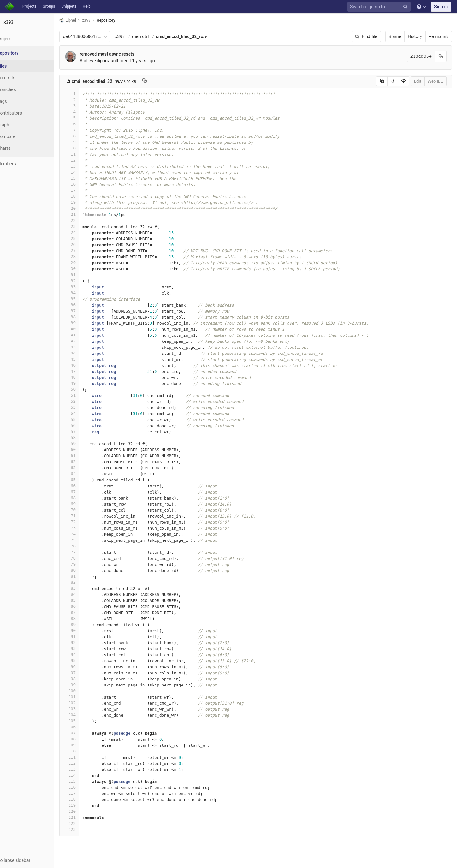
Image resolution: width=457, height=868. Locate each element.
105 (85, 721)
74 (85, 534)
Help (87, 6)
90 (85, 630)
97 (85, 673)
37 (85, 311)
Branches (22, 89)
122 (85, 823)
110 (85, 751)
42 (85, 341)
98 (85, 679)
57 (85, 431)
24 (85, 232)
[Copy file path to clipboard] (160, 81)
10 (85, 148)
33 (85, 287)
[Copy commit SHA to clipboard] (441, 56)
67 (85, 492)
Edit (418, 81)
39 (85, 323)
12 (85, 160)
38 (85, 317)
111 (85, 757)
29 (85, 263)
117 (85, 793)
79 (85, 564)
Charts (19, 148)
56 (85, 425)
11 (85, 154)
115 (85, 781)
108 (85, 739)
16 (85, 184)
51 (85, 395)
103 (85, 709)
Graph (19, 125)
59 (85, 444)
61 (85, 456)
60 (85, 450)
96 (85, 667)
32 (85, 281)
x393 (135, 36)
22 (85, 220)
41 (85, 335)
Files (17, 66)
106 (85, 727)
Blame (395, 36)
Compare (22, 136)
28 (85, 257)
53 (85, 407)
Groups (49, 6)
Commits (22, 78)
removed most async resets (122, 54)
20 (85, 208)
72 (85, 522)
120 (85, 811)
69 (85, 504)
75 (85, 540)
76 (85, 546)
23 (85, 226)
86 (85, 606)
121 (85, 817)
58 (85, 437)
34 (85, 293)
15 (85, 178)
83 (85, 588)
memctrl (156, 36)
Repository (122, 20)
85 (85, 600)
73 (85, 528)
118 (85, 799)
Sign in (441, 7)
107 (85, 733)
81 (85, 576)
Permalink (439, 36)
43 (85, 347)
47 (85, 371)
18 (85, 196)
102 (85, 703)
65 (85, 480)
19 (85, 202)
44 (85, 353)
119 (85, 805)
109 (85, 745)
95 (85, 661)
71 (85, 516)
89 (85, 624)
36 (85, 305)
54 (85, 413)
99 (85, 685)
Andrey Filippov (110, 61)
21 (85, 214)
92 (85, 643)
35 (85, 299)
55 (85, 419)
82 (85, 582)
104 (85, 715)
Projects (29, 6)
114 (85, 775)
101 (85, 697)
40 (85, 329)
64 (85, 474)
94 (85, 655)
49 (85, 383)
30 (85, 269)
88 (85, 618)
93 (85, 649)
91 (85, 636)
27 (85, 251)
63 (85, 468)
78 (85, 558)
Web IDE (435, 81)
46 (85, 365)
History (415, 36)
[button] (35, 860)
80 (85, 570)
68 (85, 498)
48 (85, 377)
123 (85, 829)
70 (85, 510)
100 (85, 691)
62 (85, 462)
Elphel (83, 20)
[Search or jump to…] (380, 7)
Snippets (69, 6)
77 (85, 552)
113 (85, 769)
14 (85, 172)
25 (85, 239)
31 (85, 275)
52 (85, 401)
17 (85, 190)
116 (85, 787)
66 (85, 486)
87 (85, 612)
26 (85, 245)
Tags (17, 101)
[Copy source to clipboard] (382, 81)
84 (85, 594)
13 (85, 166)
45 (85, 359)
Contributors (25, 113)
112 (85, 763)
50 (85, 389)
